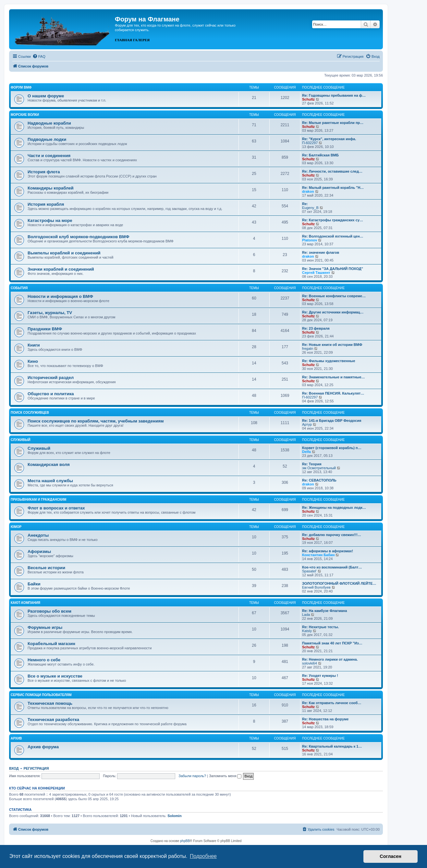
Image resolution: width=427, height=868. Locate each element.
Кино (33, 361)
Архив (16, 738)
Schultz (308, 99)
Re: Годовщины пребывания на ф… (334, 95)
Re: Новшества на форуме (325, 719)
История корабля (46, 204)
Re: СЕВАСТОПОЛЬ (319, 480)
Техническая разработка (53, 720)
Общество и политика (51, 394)
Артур (307, 424)
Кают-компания (25, 603)
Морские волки (25, 115)
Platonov (310, 240)
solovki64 (310, 663)
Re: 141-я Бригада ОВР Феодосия (332, 421)
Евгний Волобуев (316, 587)
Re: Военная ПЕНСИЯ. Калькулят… (333, 393)
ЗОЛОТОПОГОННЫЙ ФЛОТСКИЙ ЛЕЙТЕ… (339, 583)
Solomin (174, 816)
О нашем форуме (46, 96)
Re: (305, 204)
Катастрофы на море (50, 220)
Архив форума (43, 747)
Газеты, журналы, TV (50, 313)
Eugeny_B (310, 208)
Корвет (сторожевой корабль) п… (332, 448)
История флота (44, 172)
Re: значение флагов (321, 252)
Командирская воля (49, 465)
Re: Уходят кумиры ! (320, 676)
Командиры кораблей (51, 188)
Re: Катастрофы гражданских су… (333, 220)
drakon (308, 191)
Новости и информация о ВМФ (60, 296)
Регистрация (36, 768)
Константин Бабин (318, 555)
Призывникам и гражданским (38, 500)
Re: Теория (312, 464)
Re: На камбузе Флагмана (324, 611)
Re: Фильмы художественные (329, 361)
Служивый (21, 440)
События (19, 288)
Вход (14, 768)
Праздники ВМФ (45, 329)
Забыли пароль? (192, 776)
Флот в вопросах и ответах (56, 508)
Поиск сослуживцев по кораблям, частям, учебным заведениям (96, 421)
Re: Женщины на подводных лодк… (334, 507)
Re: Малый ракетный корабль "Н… (333, 188)
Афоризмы (39, 551)
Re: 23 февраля (316, 328)
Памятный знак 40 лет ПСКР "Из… (332, 643)
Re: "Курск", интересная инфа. (329, 139)
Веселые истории (46, 568)
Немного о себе (44, 660)
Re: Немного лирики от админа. (330, 659)
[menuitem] (39, 56)
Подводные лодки (47, 139)
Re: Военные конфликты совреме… (334, 296)
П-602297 (310, 143)
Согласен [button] (390, 856)
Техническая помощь (50, 703)
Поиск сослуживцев (30, 413)
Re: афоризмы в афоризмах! (328, 551)
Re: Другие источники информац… (333, 312)
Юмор (16, 527)
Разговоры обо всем (49, 611)
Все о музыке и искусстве (55, 676)
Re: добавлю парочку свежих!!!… (332, 535)
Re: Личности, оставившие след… (332, 171)
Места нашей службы (50, 481)
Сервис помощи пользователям (41, 695)
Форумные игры (45, 627)
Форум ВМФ (21, 87)
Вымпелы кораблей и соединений (64, 253)
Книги (34, 345)
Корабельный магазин (51, 644)
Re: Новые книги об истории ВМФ (332, 345)
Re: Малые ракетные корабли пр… (333, 123)
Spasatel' (309, 571)
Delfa (306, 452)
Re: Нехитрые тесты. (321, 627)
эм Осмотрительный (319, 468)
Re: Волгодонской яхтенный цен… (333, 236)
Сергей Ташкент (316, 273)
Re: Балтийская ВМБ (320, 155)
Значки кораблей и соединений (61, 269)
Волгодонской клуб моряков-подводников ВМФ (79, 237)
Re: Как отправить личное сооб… (332, 703)
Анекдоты (38, 535)
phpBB (185, 841)
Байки (34, 584)
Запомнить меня (225, 776)
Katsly (307, 631)
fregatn (308, 348)
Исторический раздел (51, 378)
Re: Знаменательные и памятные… (334, 377)
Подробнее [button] (203, 856)
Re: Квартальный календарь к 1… (332, 746)
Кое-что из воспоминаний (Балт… (332, 567)
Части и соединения (49, 156)
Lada (306, 615)
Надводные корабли (49, 123)
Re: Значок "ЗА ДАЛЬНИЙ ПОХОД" (333, 269)
